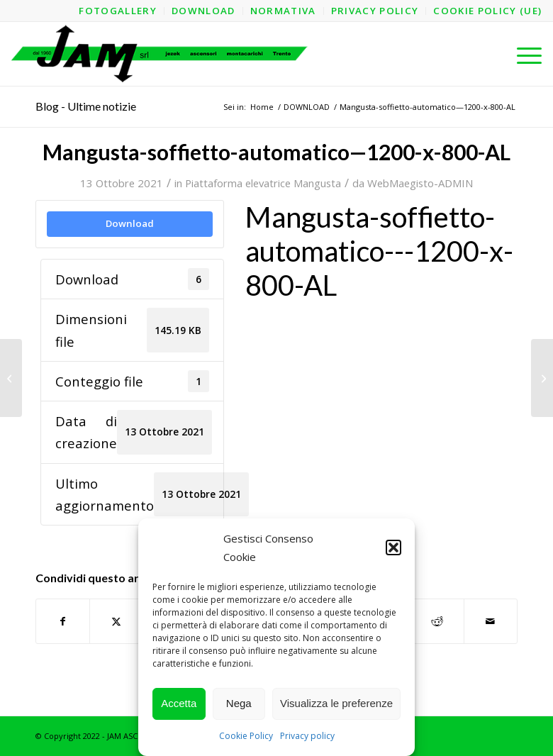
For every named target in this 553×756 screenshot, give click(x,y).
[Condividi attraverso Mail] (491, 621)
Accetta (179, 703)
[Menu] (522, 54)
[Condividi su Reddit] (437, 621)
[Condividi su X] (116, 621)
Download (130, 223)
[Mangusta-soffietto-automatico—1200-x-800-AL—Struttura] (11, 378)
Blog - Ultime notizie (86, 106)
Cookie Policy (246, 736)
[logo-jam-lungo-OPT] (161, 54)
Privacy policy (307, 736)
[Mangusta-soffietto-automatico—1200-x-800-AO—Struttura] (542, 378)
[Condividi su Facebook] (63, 621)
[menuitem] (118, 11)
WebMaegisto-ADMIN (420, 183)
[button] (393, 547)
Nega (239, 703)
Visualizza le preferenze (336, 703)
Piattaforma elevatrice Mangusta (263, 183)
